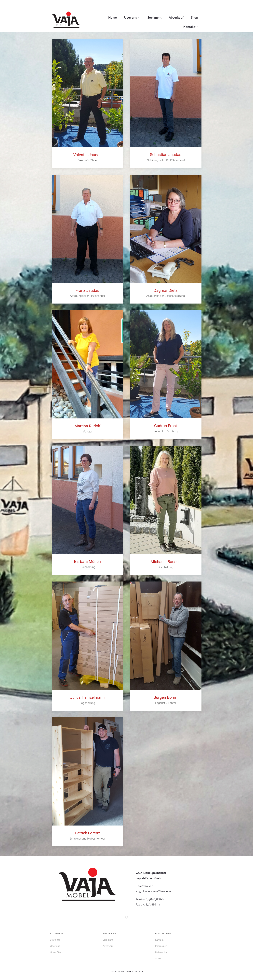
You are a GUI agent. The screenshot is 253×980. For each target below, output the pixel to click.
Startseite (55, 934)
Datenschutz (162, 947)
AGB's (158, 953)
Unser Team (57, 947)
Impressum (161, 941)
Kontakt (159, 934)
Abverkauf (108, 941)
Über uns (55, 941)
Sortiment (108, 934)
